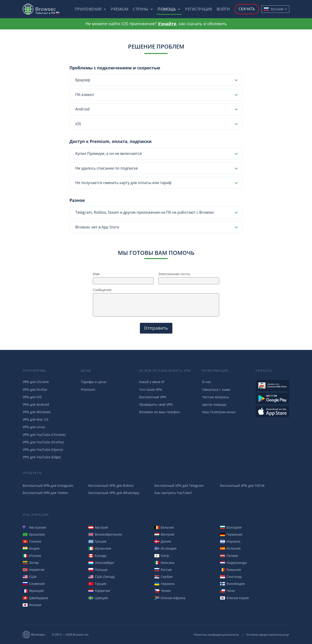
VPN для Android (36, 404)
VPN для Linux (34, 427)
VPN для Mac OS (36, 419)
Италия (32, 556)
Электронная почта (174, 274)
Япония (32, 605)
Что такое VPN (151, 390)
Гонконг (32, 541)
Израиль (230, 541)
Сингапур (231, 577)
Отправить (156, 328)
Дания (163, 541)
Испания (230, 548)
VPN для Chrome (36, 382)
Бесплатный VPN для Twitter (45, 493)
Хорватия (99, 591)
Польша (98, 570)
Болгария (231, 527)
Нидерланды (234, 563)
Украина (164, 584)
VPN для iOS (32, 397)
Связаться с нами (216, 390)
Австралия (34, 527)
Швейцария (35, 598)
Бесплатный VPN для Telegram (179, 486)
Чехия (162, 591)
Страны (141, 9)
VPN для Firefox (35, 390)
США (30, 577)
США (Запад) (102, 577)
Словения (34, 584)
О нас (207, 382)
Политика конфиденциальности (216, 635)
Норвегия (34, 570)
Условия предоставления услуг (268, 635)
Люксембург (101, 563)
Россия (163, 570)
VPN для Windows (37, 412)
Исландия (165, 548)
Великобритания (105, 534)
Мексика (164, 563)
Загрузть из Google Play (272, 398)
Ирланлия (100, 548)
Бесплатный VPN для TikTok (242, 486)
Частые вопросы (216, 397)
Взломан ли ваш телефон (160, 412)
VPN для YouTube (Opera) (43, 450)
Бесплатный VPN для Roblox (111, 486)
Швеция (98, 598)
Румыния (230, 570)
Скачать (247, 9)
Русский (274, 9)
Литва (31, 563)
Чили (227, 591)
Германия (231, 534)
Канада (97, 556)
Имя (96, 274)
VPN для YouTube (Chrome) (44, 435)
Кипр (162, 556)
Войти (223, 9)
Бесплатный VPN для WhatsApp (114, 493)
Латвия (229, 556)
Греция (97, 541)
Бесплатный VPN (153, 397)
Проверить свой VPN (156, 404)
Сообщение (102, 290)
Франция (33, 591)
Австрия (98, 527)
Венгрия (164, 534)
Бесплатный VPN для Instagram (48, 486)
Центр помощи (214, 404)
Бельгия (164, 527)
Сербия (163, 577)
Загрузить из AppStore (272, 412)
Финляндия (232, 584)
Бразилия (34, 534)
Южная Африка (170, 598)
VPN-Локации (36, 515)
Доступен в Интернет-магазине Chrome (272, 385)
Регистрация (199, 9)
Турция (97, 584)
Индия (31, 548)
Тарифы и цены (94, 382)
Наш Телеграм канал (219, 412)
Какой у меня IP (152, 382)
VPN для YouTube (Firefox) (43, 442)
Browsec (43, 9)
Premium (120, 9)
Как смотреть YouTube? (173, 493)
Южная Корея (234, 598)
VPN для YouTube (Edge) (42, 457)
